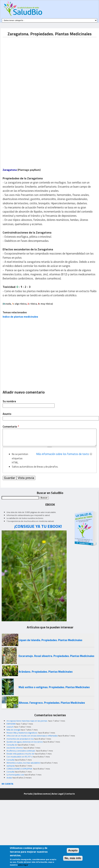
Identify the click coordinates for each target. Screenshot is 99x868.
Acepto (73, 850)
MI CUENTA (7, 784)
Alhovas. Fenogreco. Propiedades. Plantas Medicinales (52, 703)
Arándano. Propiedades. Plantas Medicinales (46, 672)
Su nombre (9, 401)
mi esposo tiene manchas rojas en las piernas (27, 721)
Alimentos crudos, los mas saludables (23, 763)
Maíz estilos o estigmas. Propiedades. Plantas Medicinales (54, 687)
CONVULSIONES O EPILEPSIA (20, 769)
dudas (9, 778)
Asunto (7, 414)
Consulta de (12, 745)
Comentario (11, 427)
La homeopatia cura (15, 775)
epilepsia (11, 766)
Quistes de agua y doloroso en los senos (25, 742)
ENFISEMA (11, 724)
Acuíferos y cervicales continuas (21, 751)
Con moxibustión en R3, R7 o (19, 757)
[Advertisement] (31, 68)
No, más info (73, 858)
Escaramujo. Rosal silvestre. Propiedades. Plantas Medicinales (56, 656)
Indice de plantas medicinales (20, 317)
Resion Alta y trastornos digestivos (22, 733)
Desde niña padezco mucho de (20, 754)
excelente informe (15, 748)
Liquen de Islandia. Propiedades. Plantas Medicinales (50, 640)
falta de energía (13, 730)
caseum (10, 727)
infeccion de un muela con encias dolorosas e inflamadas (32, 736)
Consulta (10, 760)
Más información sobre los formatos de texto (63, 454)
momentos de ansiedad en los (20, 739)
